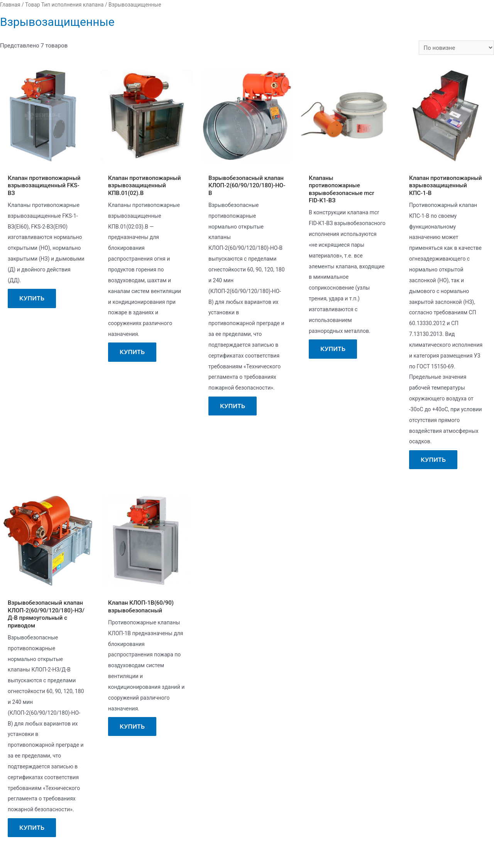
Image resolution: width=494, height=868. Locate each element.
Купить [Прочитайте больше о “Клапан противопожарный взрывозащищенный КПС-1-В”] (433, 460)
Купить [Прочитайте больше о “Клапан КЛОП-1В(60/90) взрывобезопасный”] (132, 726)
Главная (10, 5)
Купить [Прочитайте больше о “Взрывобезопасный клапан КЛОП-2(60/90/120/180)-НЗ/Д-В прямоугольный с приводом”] (32, 828)
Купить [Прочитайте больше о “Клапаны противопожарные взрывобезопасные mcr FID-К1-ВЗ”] (333, 349)
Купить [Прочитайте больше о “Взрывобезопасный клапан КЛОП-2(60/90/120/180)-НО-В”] (233, 406)
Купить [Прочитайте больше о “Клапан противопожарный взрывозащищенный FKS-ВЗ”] (32, 298)
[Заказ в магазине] (456, 48)
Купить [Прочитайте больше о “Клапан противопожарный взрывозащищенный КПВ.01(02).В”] (132, 352)
